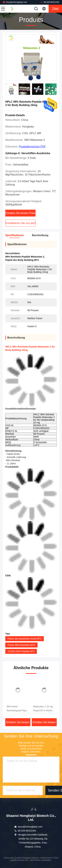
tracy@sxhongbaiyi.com (15, 2)
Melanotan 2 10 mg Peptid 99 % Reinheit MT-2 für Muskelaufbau (44, 709)
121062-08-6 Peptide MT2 (21, 651)
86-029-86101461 (50, 2)
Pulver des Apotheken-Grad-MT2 (25, 639)
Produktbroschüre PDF (32, 147)
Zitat (55, 9)
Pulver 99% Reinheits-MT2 (21, 645)
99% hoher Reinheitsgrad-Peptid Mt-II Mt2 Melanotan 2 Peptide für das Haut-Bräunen (17, 709)
